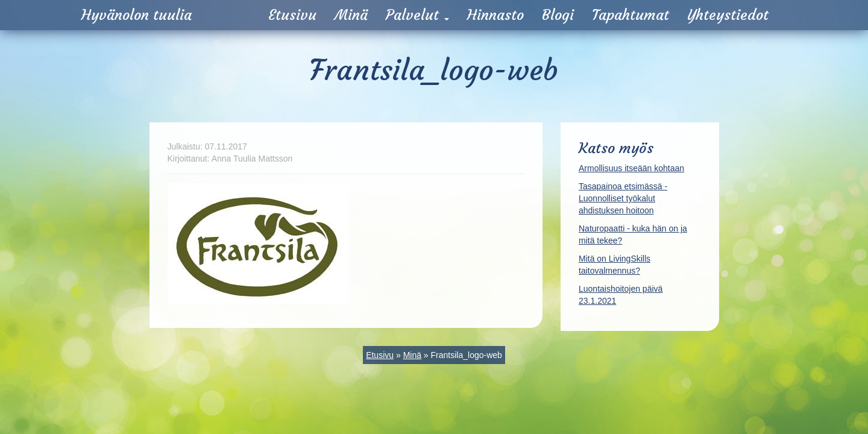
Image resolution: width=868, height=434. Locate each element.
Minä (351, 15)
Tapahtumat (631, 15)
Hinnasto (495, 15)
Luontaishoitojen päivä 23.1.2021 (621, 295)
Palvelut (417, 15)
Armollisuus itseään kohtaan (631, 168)
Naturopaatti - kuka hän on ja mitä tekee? (633, 234)
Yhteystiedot (728, 15)
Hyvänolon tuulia (137, 15)
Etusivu (292, 15)
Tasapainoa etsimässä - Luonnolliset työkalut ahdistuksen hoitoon (623, 198)
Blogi (558, 15)
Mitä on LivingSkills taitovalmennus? (615, 265)
